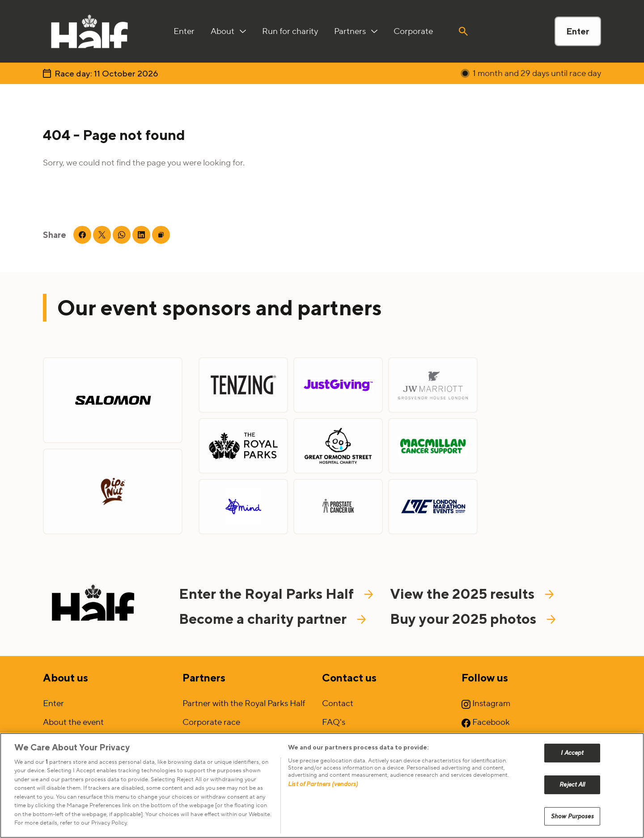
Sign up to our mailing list (90, 741)
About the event (73, 722)
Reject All (572, 797)
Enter (578, 31)
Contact (338, 703)
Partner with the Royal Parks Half (244, 703)
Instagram (486, 703)
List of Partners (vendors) (323, 797)
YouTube (483, 741)
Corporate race (211, 722)
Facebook (486, 722)
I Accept (572, 765)
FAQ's (334, 722)
